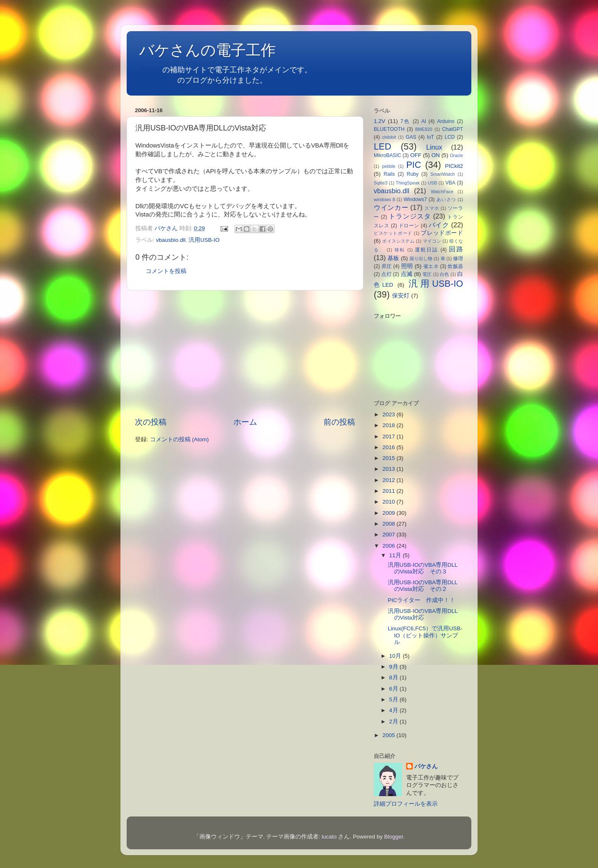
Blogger (394, 837)
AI (423, 121)
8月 (394, 677)
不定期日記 (159, 80)
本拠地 (151, 70)
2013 (390, 469)
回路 (456, 249)
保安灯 (401, 296)
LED (382, 146)
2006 (390, 546)
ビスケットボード (393, 233)
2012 (390, 480)
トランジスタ (410, 216)
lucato (329, 837)
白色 (444, 274)
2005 (390, 735)
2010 (390, 502)
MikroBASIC (387, 155)
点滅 (407, 274)
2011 (390, 491)
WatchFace (442, 192)
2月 (394, 722)
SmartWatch (442, 174)
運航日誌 (426, 250)
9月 (394, 667)
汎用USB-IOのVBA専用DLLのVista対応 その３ (423, 568)
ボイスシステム (398, 241)
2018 (390, 425)
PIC (414, 165)
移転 (400, 250)
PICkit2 (454, 166)
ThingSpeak (408, 183)
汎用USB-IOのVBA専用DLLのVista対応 (423, 614)
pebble (389, 166)
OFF (416, 155)
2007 (390, 535)
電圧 (427, 274)
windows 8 (384, 199)
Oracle (456, 155)
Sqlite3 (381, 183)
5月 (394, 700)
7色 (405, 121)
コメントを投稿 (166, 271)
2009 (390, 513)
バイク (439, 225)
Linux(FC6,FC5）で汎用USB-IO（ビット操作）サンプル (425, 635)
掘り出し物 (421, 258)
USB (432, 183)
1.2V (380, 121)
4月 (394, 710)
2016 (390, 447)
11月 (396, 555)
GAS (411, 137)
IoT (431, 137)
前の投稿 (339, 422)
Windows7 (415, 199)
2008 (390, 524)
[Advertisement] (245, 354)
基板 (393, 258)
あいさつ (446, 199)
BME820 (424, 129)
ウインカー (391, 207)
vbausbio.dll (171, 240)
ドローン (409, 226)
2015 (390, 458)
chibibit (389, 137)
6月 (394, 689)
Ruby (412, 174)
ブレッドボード (442, 233)
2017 (390, 436)
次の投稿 (151, 422)
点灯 (386, 274)
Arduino (446, 121)
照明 (407, 266)
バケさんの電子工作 (215, 50)
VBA (450, 183)
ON (436, 155)
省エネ (431, 266)
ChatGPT (452, 129)
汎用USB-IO (204, 240)
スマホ (432, 208)
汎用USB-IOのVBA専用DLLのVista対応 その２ (423, 586)
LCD (450, 137)
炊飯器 (455, 266)
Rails (389, 174)
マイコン (432, 241)
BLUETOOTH (389, 129)
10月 (396, 656)
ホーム (245, 422)
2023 (390, 414)
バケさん (426, 766)
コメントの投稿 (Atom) (179, 439)
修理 (458, 258)
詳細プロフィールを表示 (406, 804)
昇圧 (387, 266)
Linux (434, 147)
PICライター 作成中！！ (428, 600)
